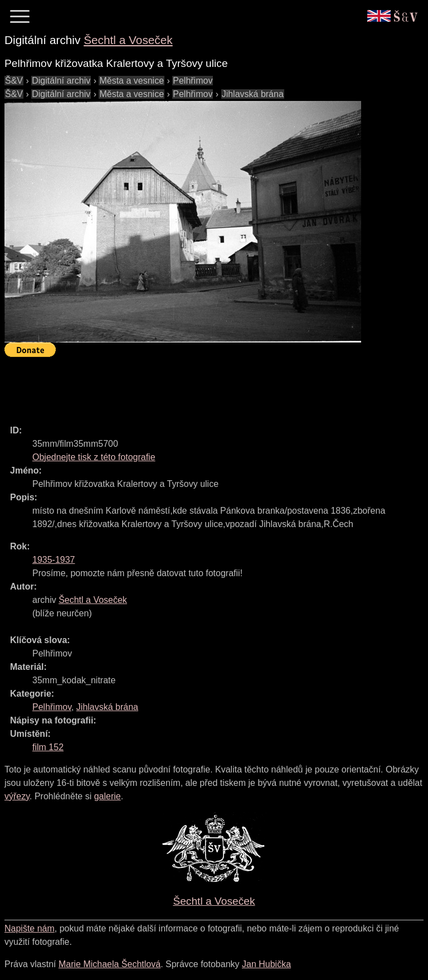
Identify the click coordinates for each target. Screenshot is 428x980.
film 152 (48, 747)
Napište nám (30, 928)
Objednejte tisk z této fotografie (94, 457)
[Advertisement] (207, 386)
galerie (108, 796)
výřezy (17, 796)
